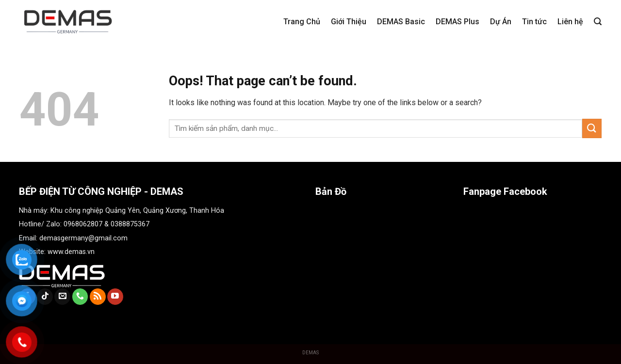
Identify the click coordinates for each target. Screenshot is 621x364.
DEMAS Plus (458, 22)
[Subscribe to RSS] (98, 297)
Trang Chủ (302, 22)
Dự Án (501, 22)
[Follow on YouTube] (115, 297)
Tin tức (534, 22)
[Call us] (80, 297)
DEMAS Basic (401, 22)
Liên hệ (570, 22)
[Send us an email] (62, 297)
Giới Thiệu (349, 22)
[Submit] (592, 128)
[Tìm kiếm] (598, 22)
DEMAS (310, 353)
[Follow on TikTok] (45, 297)
